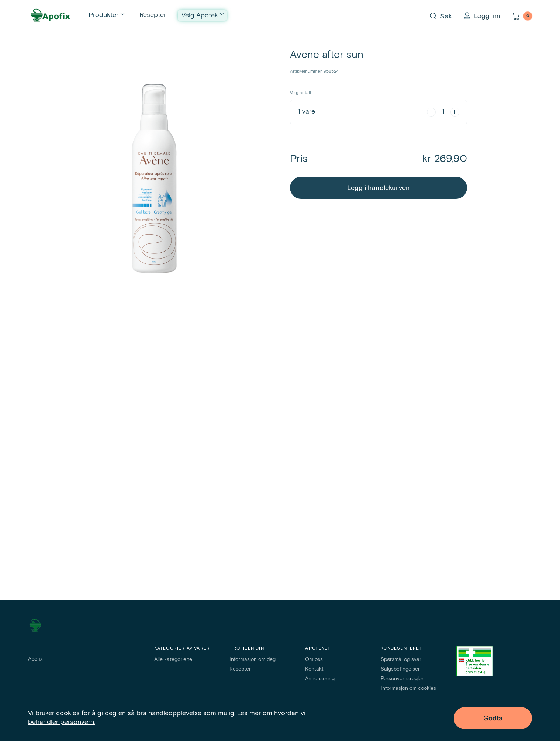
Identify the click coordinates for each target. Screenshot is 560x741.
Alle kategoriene (173, 659)
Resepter (153, 15)
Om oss (314, 659)
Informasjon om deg (253, 659)
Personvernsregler (402, 679)
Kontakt (314, 669)
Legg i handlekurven (378, 188)
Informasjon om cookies (408, 688)
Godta (493, 718)
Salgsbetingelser (400, 669)
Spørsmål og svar (401, 659)
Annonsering (320, 679)
